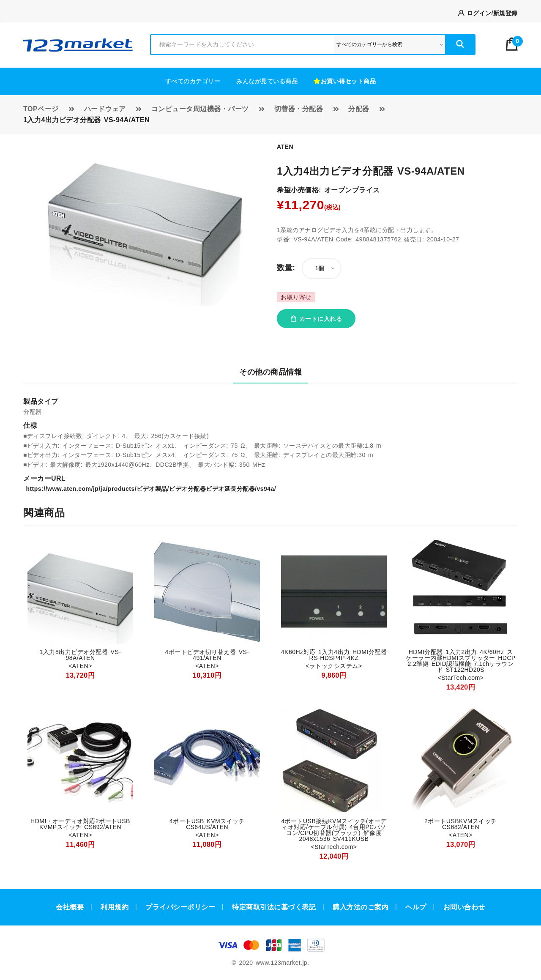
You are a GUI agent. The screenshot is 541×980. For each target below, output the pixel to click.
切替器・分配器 (299, 109)
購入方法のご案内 (361, 907)
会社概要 (70, 907)
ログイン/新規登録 (488, 13)
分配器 (359, 109)
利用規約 (115, 907)
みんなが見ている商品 (267, 81)
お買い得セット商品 (345, 81)
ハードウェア (105, 109)
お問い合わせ (464, 907)
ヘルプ (416, 907)
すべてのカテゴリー (193, 81)
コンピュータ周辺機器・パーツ (200, 109)
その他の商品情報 (270, 372)
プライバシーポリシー (180, 907)
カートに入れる (316, 319)
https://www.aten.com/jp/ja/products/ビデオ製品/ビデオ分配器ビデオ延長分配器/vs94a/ (150, 489)
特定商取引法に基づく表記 (274, 907)
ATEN (285, 147)
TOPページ (41, 109)
